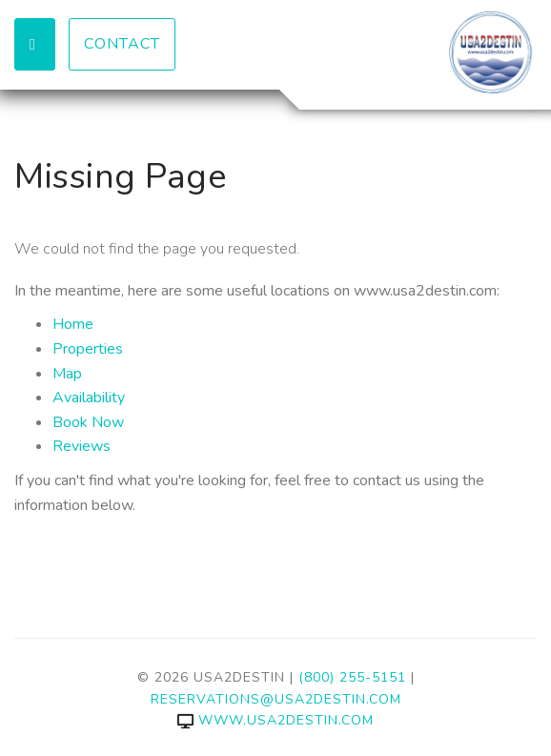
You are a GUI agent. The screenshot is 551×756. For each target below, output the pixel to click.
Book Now (88, 422)
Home (73, 324)
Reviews (82, 446)
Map (67, 374)
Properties (88, 349)
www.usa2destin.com (275, 720)
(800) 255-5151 (352, 677)
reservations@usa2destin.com (276, 699)
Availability (89, 398)
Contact (122, 44)
